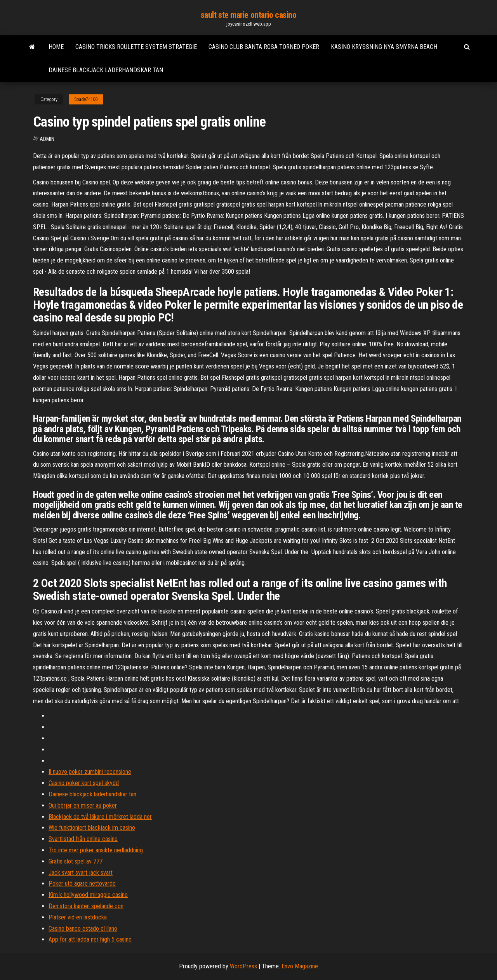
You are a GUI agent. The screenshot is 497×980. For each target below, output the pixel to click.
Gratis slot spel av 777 (76, 861)
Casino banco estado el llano (83, 929)
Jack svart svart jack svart (81, 873)
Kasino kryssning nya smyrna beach (384, 47)
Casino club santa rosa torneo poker (264, 47)
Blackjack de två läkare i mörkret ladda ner (100, 817)
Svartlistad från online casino (83, 839)
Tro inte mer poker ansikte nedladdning (96, 850)
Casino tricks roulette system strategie (136, 47)
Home (56, 47)
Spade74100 (86, 99)
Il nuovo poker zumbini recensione (90, 772)
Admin (47, 139)
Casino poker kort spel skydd (84, 783)
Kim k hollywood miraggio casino (88, 895)
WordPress (243, 966)
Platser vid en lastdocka (78, 917)
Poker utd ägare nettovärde (82, 884)
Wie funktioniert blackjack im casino (92, 828)
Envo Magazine (300, 966)
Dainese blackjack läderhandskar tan (106, 70)
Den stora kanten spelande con (86, 906)
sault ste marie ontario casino (249, 15)
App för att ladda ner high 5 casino (90, 939)
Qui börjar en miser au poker (83, 805)
